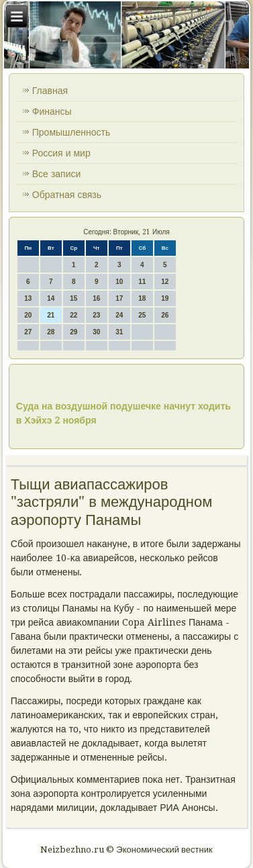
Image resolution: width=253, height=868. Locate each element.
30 (96, 332)
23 (96, 315)
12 (165, 282)
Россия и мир (61, 153)
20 (28, 315)
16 (96, 298)
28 (51, 332)
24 (119, 315)
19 (165, 298)
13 (28, 298)
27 (28, 332)
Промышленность (71, 132)
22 (73, 315)
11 (142, 282)
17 (119, 298)
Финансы (52, 111)
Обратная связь (67, 195)
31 (119, 332)
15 (73, 298)
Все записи (57, 174)
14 (51, 298)
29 (73, 332)
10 (119, 282)
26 (165, 315)
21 (51, 315)
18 (142, 298)
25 (142, 315)
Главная (50, 91)
